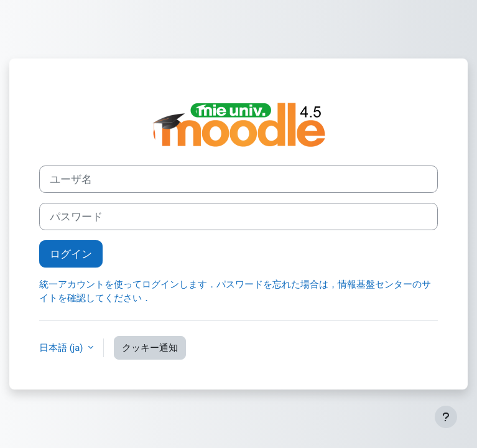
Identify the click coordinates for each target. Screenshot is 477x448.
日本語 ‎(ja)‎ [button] (62, 348)
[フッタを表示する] (446, 417)
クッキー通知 (150, 348)
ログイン (71, 254)
